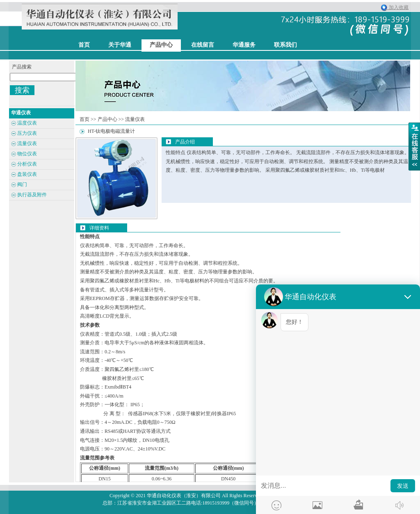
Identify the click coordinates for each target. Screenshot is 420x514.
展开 (414, 146)
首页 (84, 119)
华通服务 (244, 45)
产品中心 (161, 45)
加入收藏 (397, 7)
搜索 (22, 90)
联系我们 (285, 45)
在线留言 (203, 45)
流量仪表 (135, 119)
